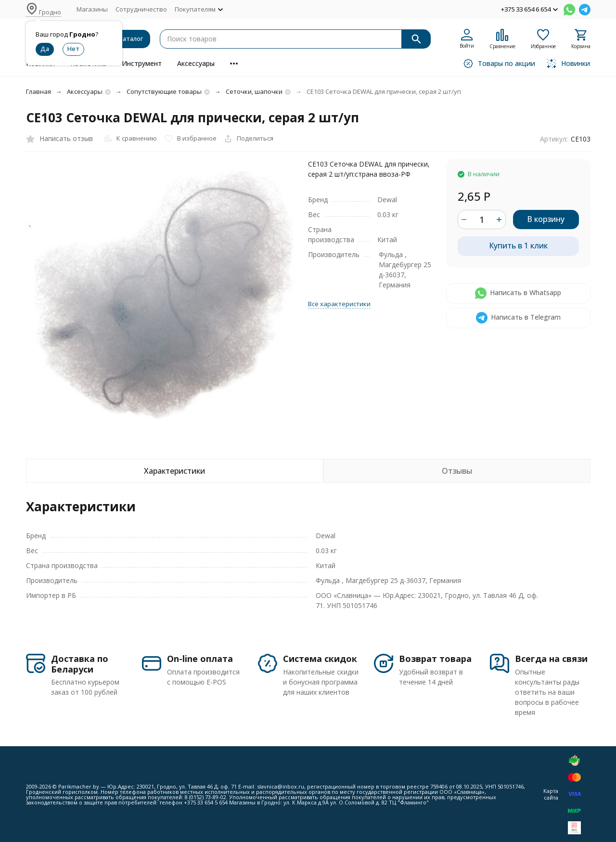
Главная (38, 91)
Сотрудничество (141, 9)
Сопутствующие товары (164, 91)
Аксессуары (196, 63)
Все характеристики (339, 304)
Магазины (92, 9)
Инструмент (142, 63)
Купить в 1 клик (518, 246)
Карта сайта (551, 794)
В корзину (546, 219)
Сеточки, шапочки (254, 91)
